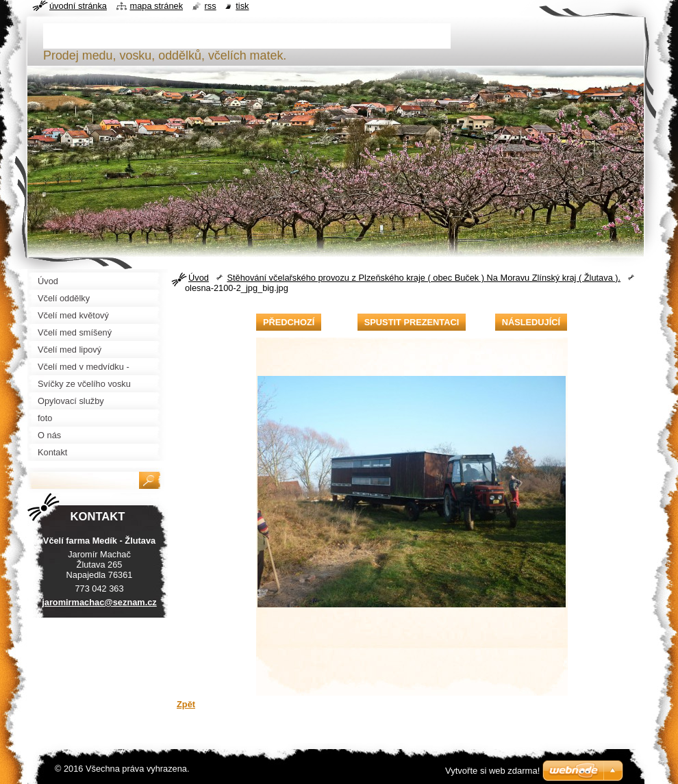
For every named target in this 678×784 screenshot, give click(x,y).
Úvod (199, 278)
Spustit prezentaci (412, 322)
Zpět (186, 704)
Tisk (242, 6)
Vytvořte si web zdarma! (492, 771)
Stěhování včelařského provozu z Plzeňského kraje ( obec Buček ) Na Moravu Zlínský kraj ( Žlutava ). (424, 278)
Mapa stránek (157, 6)
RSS (211, 6)
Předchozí (289, 322)
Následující (531, 322)
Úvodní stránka (78, 6)
